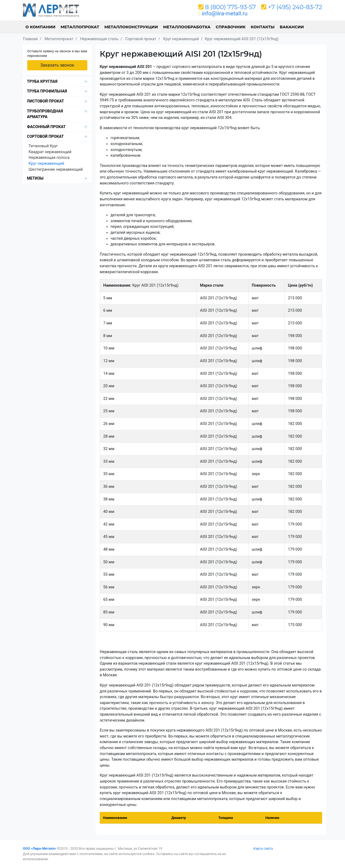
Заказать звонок (57, 65)
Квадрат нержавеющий (50, 152)
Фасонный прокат (46, 127)
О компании (41, 27)
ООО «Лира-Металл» (40, 848)
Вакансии (292, 27)
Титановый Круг (43, 146)
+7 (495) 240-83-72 (295, 7)
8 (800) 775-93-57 (231, 7)
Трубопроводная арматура (45, 114)
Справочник (231, 27)
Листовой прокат (45, 101)
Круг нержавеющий (46, 164)
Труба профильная (47, 91)
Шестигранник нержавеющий (56, 169)
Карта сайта (263, 848)
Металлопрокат (80, 27)
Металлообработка (187, 27)
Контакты (263, 27)
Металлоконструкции (131, 27)
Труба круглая (42, 82)
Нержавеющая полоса (49, 158)
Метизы (35, 178)
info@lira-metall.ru (225, 13)
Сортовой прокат (45, 137)
